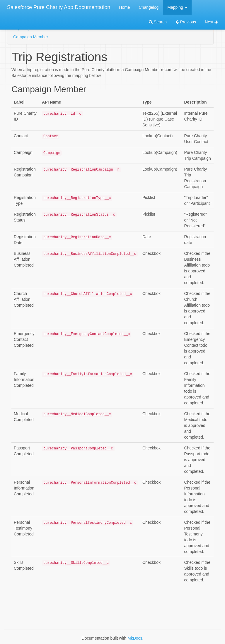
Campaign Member (31, 37)
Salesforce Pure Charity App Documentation (59, 7)
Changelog (149, 7)
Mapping (177, 7)
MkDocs (135, 638)
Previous (186, 22)
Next (211, 22)
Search (158, 22)
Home (124, 7)
